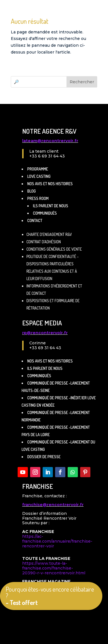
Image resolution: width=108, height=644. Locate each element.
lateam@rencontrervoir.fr (50, 141)
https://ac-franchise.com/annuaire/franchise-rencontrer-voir (57, 541)
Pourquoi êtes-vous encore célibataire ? (50, 596)
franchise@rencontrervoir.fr (53, 505)
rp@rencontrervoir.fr (45, 333)
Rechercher (82, 82)
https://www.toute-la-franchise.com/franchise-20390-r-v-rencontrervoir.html (54, 568)
